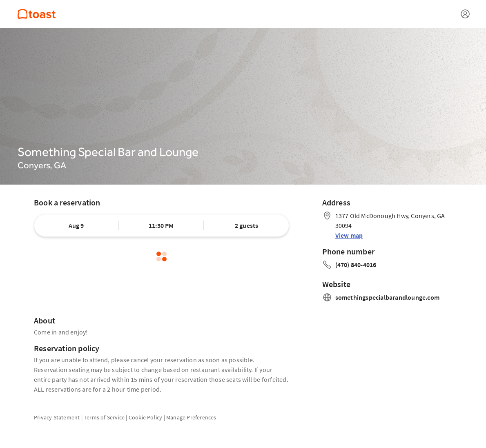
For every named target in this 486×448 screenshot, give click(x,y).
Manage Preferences (191, 417)
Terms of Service (104, 417)
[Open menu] (465, 14)
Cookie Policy (146, 417)
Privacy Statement (57, 417)
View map (349, 235)
